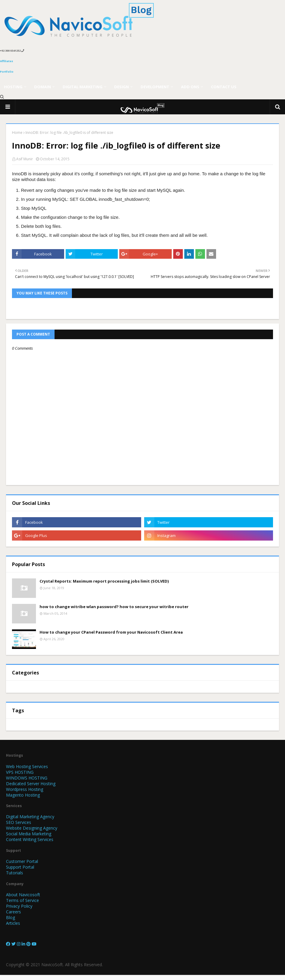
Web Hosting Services (27, 766)
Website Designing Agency (32, 828)
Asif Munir (25, 159)
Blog (10, 917)
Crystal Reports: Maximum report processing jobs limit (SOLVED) (104, 581)
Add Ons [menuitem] (190, 87)
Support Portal (20, 867)
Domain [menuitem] (43, 87)
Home (17, 133)
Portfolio (7, 72)
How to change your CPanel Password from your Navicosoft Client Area (111, 632)
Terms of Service (22, 900)
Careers (13, 912)
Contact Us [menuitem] (224, 87)
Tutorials (15, 873)
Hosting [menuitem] (13, 87)
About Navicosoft (23, 895)
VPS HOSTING (20, 772)
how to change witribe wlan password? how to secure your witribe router (114, 607)
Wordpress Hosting (25, 789)
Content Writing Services (30, 839)
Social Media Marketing (29, 834)
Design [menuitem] (122, 87)
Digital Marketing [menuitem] (83, 87)
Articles (13, 923)
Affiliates (7, 61)
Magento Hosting (23, 795)
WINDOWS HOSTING (27, 778)
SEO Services (19, 822)
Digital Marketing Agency (30, 817)
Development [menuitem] (155, 87)
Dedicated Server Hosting (31, 784)
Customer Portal (22, 861)
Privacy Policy (19, 906)
